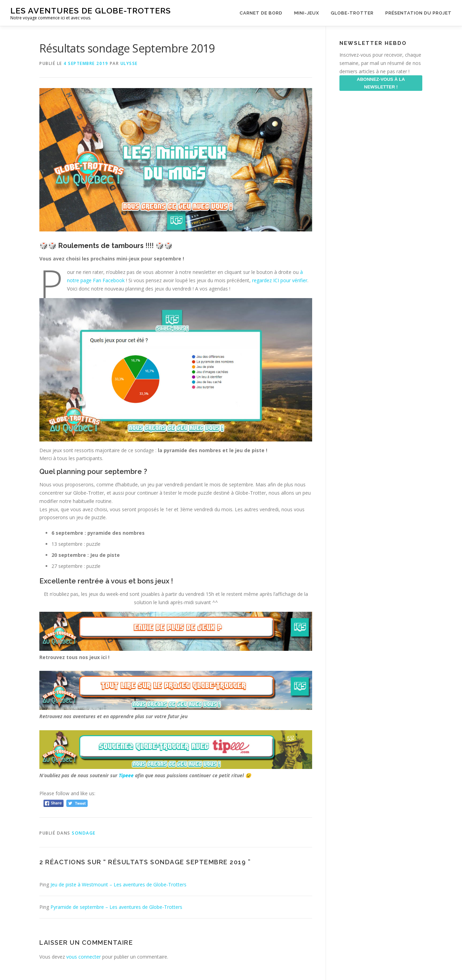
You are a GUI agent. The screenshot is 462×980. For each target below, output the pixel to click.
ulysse (129, 63)
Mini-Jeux (307, 13)
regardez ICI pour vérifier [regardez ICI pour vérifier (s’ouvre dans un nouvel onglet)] (280, 280)
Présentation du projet (418, 13)
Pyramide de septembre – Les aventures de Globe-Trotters (116, 907)
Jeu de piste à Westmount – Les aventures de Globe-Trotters (118, 884)
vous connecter (84, 957)
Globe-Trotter (352, 13)
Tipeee (126, 775)
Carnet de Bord (261, 13)
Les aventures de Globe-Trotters (91, 11)
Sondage (84, 833)
